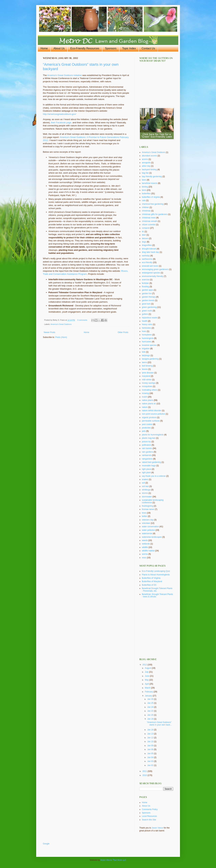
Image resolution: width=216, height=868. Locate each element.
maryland (146, 376)
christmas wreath (150, 221)
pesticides (146, 428)
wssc (144, 558)
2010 (145, 775)
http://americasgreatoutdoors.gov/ (60, 114)
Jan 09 (151, 746)
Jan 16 (151, 730)
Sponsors (111, 48)
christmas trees (149, 218)
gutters (145, 314)
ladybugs (146, 355)
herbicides (147, 328)
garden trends (148, 300)
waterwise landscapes (152, 537)
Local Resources (149, 816)
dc (143, 232)
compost (146, 228)
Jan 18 (151, 719)
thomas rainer (148, 509)
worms (145, 554)
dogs (144, 242)
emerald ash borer (150, 266)
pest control (147, 424)
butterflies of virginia (151, 197)
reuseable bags (149, 466)
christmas (146, 211)
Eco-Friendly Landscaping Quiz (156, 571)
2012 (145, 665)
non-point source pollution (154, 414)
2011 (145, 771)
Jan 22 (151, 711)
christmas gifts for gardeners (155, 214)
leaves (145, 369)
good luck (146, 304)
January (149, 696)
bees (144, 180)
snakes (145, 479)
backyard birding (149, 170)
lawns (145, 362)
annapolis (146, 163)
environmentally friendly (153, 276)
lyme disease (148, 373)
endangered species (151, 273)
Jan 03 (151, 761)
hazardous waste (150, 318)
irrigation (146, 349)
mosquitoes (147, 386)
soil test (145, 486)
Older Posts (123, 332)
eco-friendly (147, 262)
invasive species (149, 345)
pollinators (147, 445)
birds (144, 190)
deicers (145, 238)
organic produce (149, 417)
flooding (145, 287)
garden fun (147, 293)
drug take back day (150, 252)
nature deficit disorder (152, 411)
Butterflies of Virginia (151, 578)
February (149, 692)
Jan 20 (151, 715)
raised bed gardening (151, 462)
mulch (145, 397)
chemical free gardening (153, 204)
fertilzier (145, 283)
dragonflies (147, 245)
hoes (144, 331)
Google (46, 844)
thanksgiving (148, 506)
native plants (148, 400)
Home (44, 48)
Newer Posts (50, 332)
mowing (145, 393)
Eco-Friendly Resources (85, 48)
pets (144, 431)
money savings (149, 383)
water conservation (150, 527)
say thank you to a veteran (154, 476)
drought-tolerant (149, 249)
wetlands (146, 544)
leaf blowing (147, 366)
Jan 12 (151, 738)
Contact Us (148, 48)
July (147, 672)
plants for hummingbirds (153, 435)
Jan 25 (151, 703)
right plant (146, 473)
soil (143, 483)
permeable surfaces (151, 421)
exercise (146, 280)
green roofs (147, 311)
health (145, 321)
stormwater (147, 497)
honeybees (147, 335)
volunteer (146, 523)
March (148, 688)
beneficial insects (150, 183)
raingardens (147, 459)
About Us (59, 48)
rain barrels (147, 448)
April (147, 684)
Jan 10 (151, 742)
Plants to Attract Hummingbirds (156, 575)
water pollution (148, 530)
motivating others (150, 390)
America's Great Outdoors (61, 324)
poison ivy (146, 442)
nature (145, 407)
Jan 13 (151, 734)
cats (144, 200)
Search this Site (149, 820)
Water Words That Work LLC (113, 860)
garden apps (148, 290)
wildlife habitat (148, 551)
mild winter (147, 380)
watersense (147, 533)
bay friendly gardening (152, 176)
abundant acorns (149, 156)
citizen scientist (149, 225)
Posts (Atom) (61, 337)
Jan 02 (151, 765)
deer (144, 235)
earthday (146, 256)
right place (147, 469)
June (147, 676)
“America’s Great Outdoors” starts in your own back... (159, 723)
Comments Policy (150, 809)
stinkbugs (146, 490)
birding (145, 187)
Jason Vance (157, 828)
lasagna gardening (150, 359)
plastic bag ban (149, 438)
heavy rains (147, 324)
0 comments (82, 320)
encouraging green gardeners (155, 269)
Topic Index (129, 48)
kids (144, 352)
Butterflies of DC (149, 585)
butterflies (146, 194)
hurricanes (147, 342)
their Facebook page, (61, 123)
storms (145, 493)
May (147, 680)
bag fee (145, 173)
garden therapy (149, 297)
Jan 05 (151, 754)
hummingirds (148, 338)
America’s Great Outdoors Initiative (64, 75)
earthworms (147, 259)
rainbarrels (147, 455)
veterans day (148, 520)
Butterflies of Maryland (152, 581)
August (148, 668)
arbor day (146, 166)
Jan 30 (151, 699)
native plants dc (149, 404)
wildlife (145, 547)
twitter (145, 516)
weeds (145, 540)
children (145, 207)
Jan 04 (151, 757)
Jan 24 (151, 707)
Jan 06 (151, 749)
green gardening (149, 307)
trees (144, 513)
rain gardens (148, 452)
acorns (145, 159)
